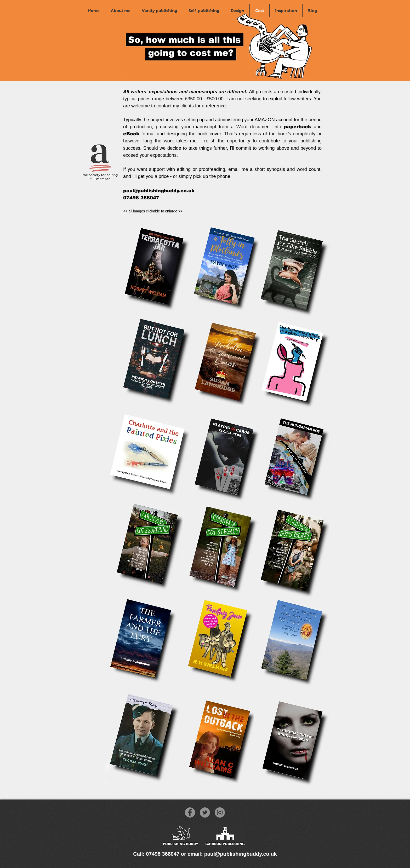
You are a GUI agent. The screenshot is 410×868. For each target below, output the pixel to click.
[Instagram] (220, 812)
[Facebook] (190, 812)
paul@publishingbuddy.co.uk (159, 191)
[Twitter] (205, 812)
